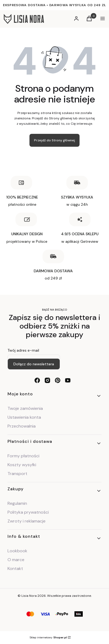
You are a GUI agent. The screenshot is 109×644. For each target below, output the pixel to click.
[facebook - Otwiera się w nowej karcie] (37, 380)
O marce (16, 560)
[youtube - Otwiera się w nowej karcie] (68, 380)
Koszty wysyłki (22, 465)
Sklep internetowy (48, 637)
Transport (17, 474)
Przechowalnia (22, 426)
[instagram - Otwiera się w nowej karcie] (47, 380)
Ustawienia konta (24, 417)
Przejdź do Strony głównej (54, 140)
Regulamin (17, 503)
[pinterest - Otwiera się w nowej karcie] (58, 380)
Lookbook (17, 551)
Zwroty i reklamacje (27, 521)
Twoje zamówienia (25, 408)
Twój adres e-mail (23, 350)
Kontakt (15, 568)
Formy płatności (23, 456)
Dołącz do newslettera (34, 364)
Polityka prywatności (28, 512)
